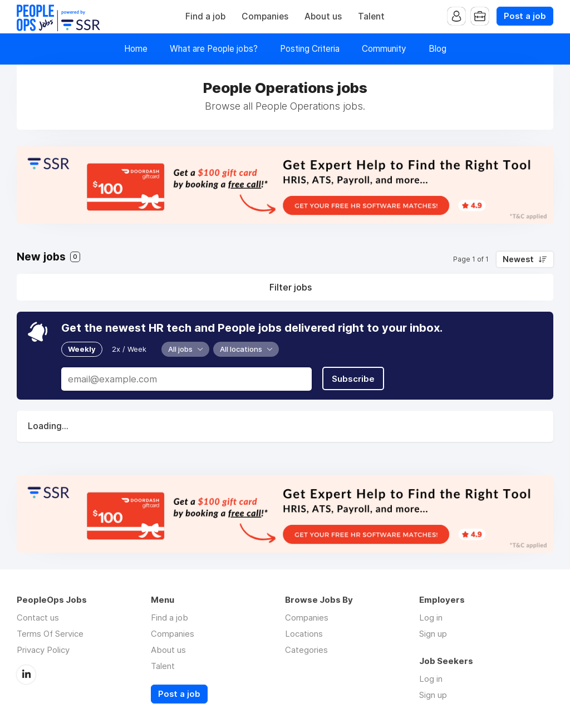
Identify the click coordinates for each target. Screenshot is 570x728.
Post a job (525, 16)
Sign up (433, 634)
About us (323, 16)
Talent (371, 16)
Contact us (38, 618)
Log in (431, 618)
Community (384, 49)
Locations (304, 634)
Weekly (82, 349)
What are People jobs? (214, 49)
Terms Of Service (50, 634)
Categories (306, 650)
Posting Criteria (310, 49)
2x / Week (129, 349)
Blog (438, 49)
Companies (265, 16)
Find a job (205, 16)
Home (136, 49)
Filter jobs (291, 287)
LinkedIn (26, 675)
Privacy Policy (43, 650)
